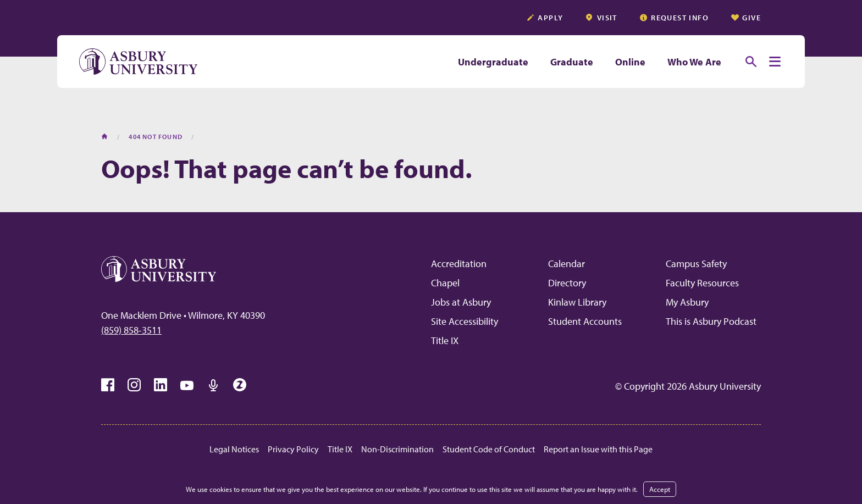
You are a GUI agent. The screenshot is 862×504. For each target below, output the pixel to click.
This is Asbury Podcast (711, 321)
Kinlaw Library (577, 302)
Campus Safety (696, 264)
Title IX (445, 340)
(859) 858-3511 (131, 330)
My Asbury (687, 302)
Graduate (572, 62)
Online (630, 62)
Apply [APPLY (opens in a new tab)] (545, 18)
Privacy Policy (293, 449)
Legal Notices (234, 449)
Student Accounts (585, 321)
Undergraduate (493, 62)
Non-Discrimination (397, 449)
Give (746, 18)
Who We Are (694, 62)
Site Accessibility (465, 321)
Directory (567, 283)
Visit (601, 18)
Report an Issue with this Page (598, 449)
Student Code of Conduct (489, 449)
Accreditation (459, 264)
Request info (674, 18)
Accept (660, 489)
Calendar (567, 264)
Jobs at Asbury (461, 302)
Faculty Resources (702, 283)
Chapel (445, 283)
